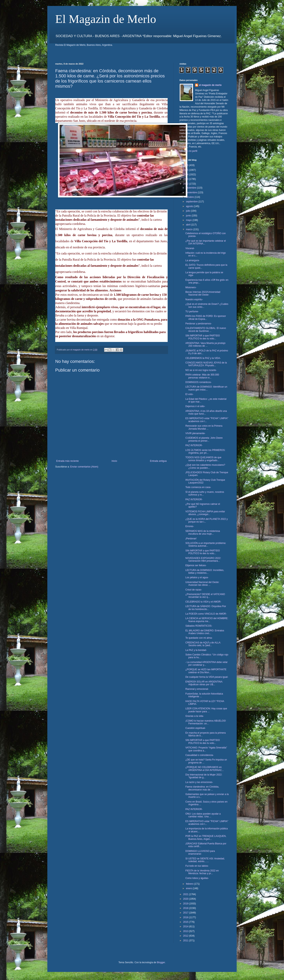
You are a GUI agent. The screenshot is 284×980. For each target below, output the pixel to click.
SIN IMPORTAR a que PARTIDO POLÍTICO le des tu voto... (203, 337)
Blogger (161, 962)
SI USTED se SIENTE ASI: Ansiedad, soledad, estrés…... (205, 860)
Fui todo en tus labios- (197, 866)
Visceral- (190, 248)
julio (188, 211)
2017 (186, 913)
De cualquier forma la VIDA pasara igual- (207, 677)
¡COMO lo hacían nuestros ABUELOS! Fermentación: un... (206, 722)
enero (189, 888)
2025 (186, 170)
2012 (186, 936)
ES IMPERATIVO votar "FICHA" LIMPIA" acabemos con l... (207, 420)
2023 (186, 179)
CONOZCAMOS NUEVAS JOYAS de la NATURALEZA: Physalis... (206, 364)
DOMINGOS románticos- (199, 382)
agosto (190, 206)
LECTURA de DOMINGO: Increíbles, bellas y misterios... (205, 572)
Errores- (190, 526)
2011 (186, 941)
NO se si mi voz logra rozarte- (201, 370)
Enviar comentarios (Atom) (84, 467)
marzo (190, 229)
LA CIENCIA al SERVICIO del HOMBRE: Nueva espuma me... (207, 620)
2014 (186, 926)
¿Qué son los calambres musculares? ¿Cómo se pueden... (205, 466)
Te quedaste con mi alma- (199, 638)
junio (189, 216)
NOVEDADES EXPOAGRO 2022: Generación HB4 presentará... (203, 559)
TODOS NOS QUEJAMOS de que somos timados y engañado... (203, 459)
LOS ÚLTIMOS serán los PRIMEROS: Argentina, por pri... (205, 452)
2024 (186, 175)
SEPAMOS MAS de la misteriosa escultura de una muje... (203, 532)
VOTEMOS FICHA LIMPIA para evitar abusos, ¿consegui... (205, 513)
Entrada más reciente (67, 461)
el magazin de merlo (210, 85)
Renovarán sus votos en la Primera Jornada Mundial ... (204, 427)
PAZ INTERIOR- (194, 445)
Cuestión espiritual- (196, 728)
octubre (190, 197)
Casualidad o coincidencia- (199, 755)
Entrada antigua (158, 461)
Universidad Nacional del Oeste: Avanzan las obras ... (202, 584)
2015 (186, 922)
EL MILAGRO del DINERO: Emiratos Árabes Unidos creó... (205, 632)
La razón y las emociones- (199, 782)
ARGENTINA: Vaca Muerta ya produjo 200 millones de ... (205, 345)
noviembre (192, 192)
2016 (186, 917)
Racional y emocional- (197, 689)
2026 (186, 165)
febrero (190, 884)
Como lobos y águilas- (197, 878)
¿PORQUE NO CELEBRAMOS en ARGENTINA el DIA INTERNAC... (205, 769)
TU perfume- (192, 312)
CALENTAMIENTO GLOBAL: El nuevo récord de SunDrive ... (206, 329)
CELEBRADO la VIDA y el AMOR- (203, 602)
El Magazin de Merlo (106, 19)
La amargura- (192, 260)
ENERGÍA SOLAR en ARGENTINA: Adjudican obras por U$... (204, 683)
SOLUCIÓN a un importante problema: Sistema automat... (206, 544)
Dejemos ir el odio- (195, 406)
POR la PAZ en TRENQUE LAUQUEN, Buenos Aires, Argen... (206, 837)
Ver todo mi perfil (188, 151)
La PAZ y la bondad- (196, 650)
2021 (186, 894)
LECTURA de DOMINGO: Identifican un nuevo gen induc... (206, 388)
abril (189, 225)
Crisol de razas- (194, 590)
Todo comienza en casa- (198, 487)
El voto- (189, 394)
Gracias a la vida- (195, 716)
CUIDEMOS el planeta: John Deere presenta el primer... (204, 439)
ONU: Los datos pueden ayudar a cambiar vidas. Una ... (203, 815)
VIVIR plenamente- (195, 433)
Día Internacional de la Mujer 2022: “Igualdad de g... (204, 776)
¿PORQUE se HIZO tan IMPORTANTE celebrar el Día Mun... (206, 671)
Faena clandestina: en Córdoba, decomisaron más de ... (202, 788)
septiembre (192, 202)
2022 (186, 184)
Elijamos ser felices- (196, 565)
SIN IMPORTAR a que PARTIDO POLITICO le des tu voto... (203, 742)
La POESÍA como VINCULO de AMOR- (206, 614)
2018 (186, 908)
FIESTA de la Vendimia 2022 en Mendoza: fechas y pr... (202, 872)
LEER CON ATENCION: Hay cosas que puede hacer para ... (206, 710)
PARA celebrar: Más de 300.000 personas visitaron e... (202, 376)
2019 (186, 904)
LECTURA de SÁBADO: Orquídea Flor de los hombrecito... (206, 608)
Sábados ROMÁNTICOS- (199, 626)
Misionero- (191, 287)
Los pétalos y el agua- (197, 577)
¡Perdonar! (191, 539)
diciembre (191, 188)
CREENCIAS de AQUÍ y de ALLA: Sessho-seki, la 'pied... (203, 644)
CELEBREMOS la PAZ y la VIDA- (203, 358)
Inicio (114, 461)
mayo (189, 220)
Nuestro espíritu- (194, 299)
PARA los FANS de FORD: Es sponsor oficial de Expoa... (206, 317)
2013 (186, 931)
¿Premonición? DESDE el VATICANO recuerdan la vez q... (205, 596)
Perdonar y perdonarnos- (199, 324)
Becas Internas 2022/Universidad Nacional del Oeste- (203, 293)
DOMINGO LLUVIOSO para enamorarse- (200, 852)
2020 (186, 899)
